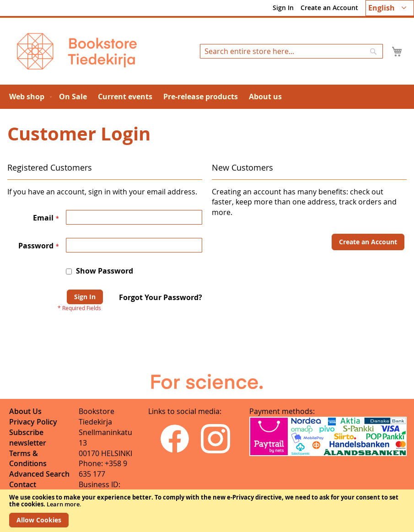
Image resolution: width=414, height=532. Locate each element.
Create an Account (329, 8)
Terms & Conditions (28, 459)
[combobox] (291, 51)
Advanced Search (39, 474)
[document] (207, 511)
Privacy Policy (33, 422)
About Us (25, 411)
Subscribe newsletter (28, 438)
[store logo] (77, 51)
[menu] (207, 97)
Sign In (283, 8)
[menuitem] (29, 97)
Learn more (63, 504)
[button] (390, 8)
